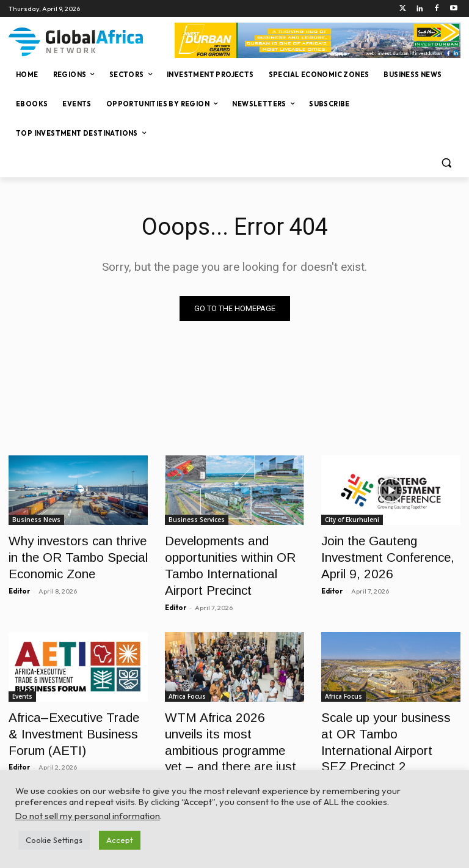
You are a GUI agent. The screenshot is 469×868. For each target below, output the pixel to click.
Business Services (197, 520)
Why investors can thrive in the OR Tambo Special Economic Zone (73, 553)
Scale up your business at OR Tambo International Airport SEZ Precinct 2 (382, 717)
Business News (36, 520)
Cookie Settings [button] (54, 840)
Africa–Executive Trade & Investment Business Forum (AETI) (75, 717)
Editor (19, 582)
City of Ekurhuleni (352, 520)
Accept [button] (120, 840)
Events (22, 684)
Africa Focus (187, 684)
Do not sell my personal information (88, 816)
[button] (446, 163)
